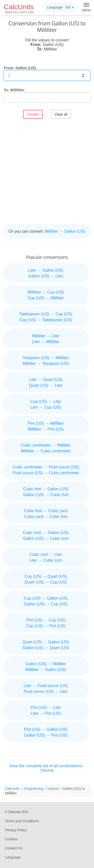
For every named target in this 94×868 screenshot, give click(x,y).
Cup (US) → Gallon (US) (46, 598)
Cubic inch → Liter (46, 554)
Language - (60, 7)
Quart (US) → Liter (46, 385)
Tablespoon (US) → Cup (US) (46, 314)
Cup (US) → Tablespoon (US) (46, 320)
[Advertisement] (47, 172)
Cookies (11, 839)
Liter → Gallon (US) (46, 270)
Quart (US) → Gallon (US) (46, 642)
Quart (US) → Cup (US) (46, 582)
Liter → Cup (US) (46, 407)
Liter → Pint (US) (46, 713)
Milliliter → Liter (46, 336)
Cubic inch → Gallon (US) (46, 533)
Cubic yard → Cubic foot (46, 517)
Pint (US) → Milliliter (46, 423)
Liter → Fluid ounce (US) (46, 686)
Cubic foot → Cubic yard (46, 511)
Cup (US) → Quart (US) (46, 576)
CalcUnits (19, 8)
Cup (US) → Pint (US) (46, 626)
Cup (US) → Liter (46, 401)
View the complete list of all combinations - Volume (47, 768)
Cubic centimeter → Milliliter (46, 445)
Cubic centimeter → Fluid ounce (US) (46, 467)
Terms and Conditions (22, 821)
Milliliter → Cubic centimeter (46, 451)
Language (13, 857)
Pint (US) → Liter (46, 708)
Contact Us (14, 848)
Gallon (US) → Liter (46, 276)
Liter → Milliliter (46, 342)
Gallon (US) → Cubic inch (46, 538)
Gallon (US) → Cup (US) (46, 604)
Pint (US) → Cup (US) (46, 620)
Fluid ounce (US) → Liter (46, 691)
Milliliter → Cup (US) (46, 292)
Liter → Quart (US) (46, 380)
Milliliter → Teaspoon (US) (46, 364)
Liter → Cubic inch (46, 560)
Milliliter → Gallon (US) (65, 231)
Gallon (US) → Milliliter (46, 664)
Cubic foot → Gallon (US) (46, 489)
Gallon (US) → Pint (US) (46, 735)
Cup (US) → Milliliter (46, 298)
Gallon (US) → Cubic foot (46, 495)
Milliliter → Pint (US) (46, 429)
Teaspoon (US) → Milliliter (46, 358)
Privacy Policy (16, 830)
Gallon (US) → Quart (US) (46, 648)
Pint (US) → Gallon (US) (46, 729)
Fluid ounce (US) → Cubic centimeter (46, 473)
